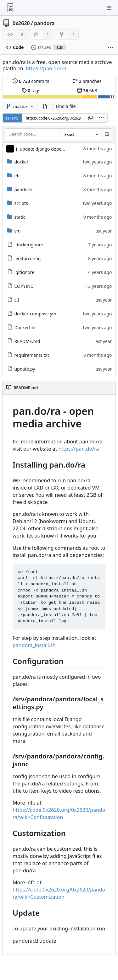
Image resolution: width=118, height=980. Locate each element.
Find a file (66, 106)
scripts (18, 203)
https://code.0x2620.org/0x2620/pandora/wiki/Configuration (59, 814)
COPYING (20, 286)
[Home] (10, 8)
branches (87, 81)
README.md (24, 341)
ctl (13, 300)
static (16, 217)
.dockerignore (25, 245)
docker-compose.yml (32, 314)
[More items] (111, 48)
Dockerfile (21, 327)
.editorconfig (24, 258)
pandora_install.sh (34, 645)
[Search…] (107, 134)
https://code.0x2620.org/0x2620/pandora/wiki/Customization (59, 893)
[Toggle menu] (109, 8)
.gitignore (21, 272)
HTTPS (12, 118)
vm (14, 231)
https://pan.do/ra (46, 68)
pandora (44, 23)
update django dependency (48, 149)
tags (31, 91)
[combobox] (81, 134)
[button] (45, 106)
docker (18, 162)
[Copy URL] (90, 118)
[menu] (102, 118)
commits (31, 81)
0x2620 (21, 23)
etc (14, 176)
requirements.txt (28, 355)
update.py (21, 369)
